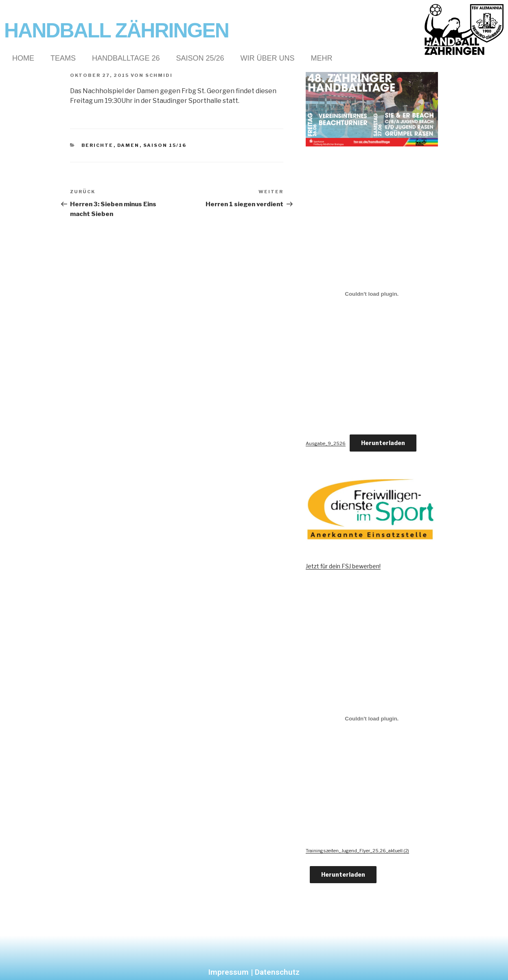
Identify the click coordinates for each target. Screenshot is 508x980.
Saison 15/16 (165, 145)
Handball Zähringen (116, 31)
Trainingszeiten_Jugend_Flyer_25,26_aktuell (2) (357, 851)
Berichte (97, 145)
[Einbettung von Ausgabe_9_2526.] (372, 294)
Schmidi (159, 75)
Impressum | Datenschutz (254, 972)
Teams (63, 58)
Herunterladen (383, 443)
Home (23, 58)
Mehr (322, 58)
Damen (128, 145)
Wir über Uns (268, 58)
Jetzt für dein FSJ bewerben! (343, 566)
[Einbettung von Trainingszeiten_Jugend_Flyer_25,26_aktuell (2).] (372, 718)
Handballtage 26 (126, 58)
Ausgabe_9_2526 (326, 443)
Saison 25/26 (200, 58)
